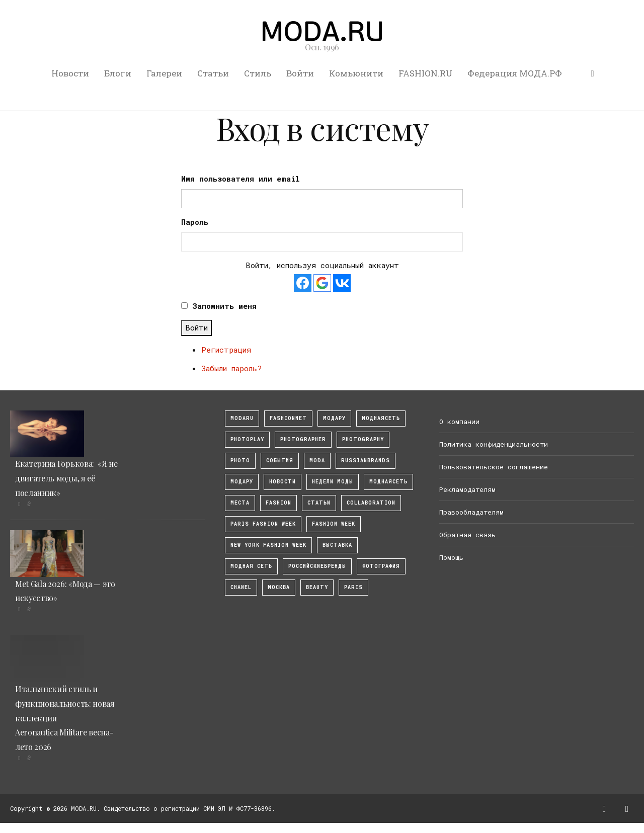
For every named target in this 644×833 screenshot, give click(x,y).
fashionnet (288, 418)
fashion (278, 503)
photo (240, 461)
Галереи (164, 73)
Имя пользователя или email (240, 179)
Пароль (195, 222)
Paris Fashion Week (263, 524)
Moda (317, 461)
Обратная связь (467, 535)
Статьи (213, 73)
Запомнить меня (224, 306)
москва (279, 587)
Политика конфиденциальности (494, 444)
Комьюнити (356, 73)
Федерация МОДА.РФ (515, 73)
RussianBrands (366, 461)
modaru (242, 418)
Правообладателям (471, 512)
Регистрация (226, 350)
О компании (459, 422)
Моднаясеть (388, 482)
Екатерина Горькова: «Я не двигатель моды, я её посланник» (66, 478)
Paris (353, 587)
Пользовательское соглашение (494, 467)
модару (334, 418)
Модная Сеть (251, 566)
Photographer (303, 439)
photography (363, 439)
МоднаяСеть (381, 418)
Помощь (451, 557)
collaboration (371, 503)
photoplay (247, 439)
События (280, 461)
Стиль (258, 73)
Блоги (118, 73)
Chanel (241, 587)
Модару (242, 482)
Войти (300, 73)
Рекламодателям (467, 489)
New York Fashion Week (268, 545)
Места (240, 503)
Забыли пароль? (231, 368)
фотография (381, 566)
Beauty (317, 587)
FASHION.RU (425, 73)
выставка (337, 545)
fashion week (334, 524)
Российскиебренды (317, 566)
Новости (70, 73)
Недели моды (333, 482)
